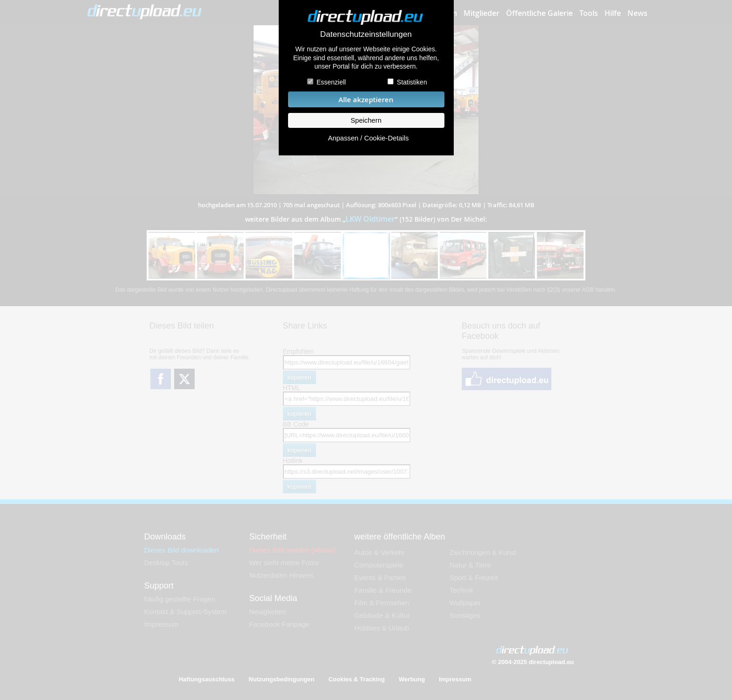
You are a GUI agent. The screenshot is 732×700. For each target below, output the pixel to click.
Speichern (366, 120)
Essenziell (331, 82)
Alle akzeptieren (366, 100)
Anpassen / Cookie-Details (368, 138)
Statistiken (412, 82)
